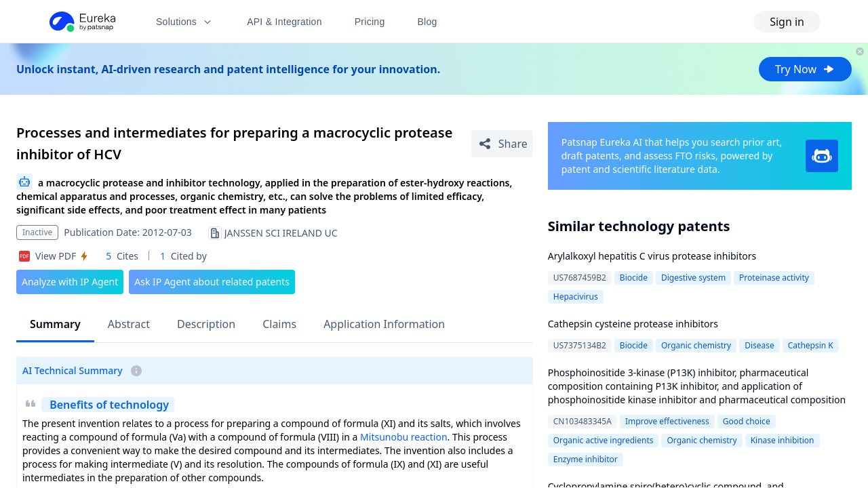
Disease (759, 345)
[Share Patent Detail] (502, 144)
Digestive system (693, 278)
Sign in (787, 22)
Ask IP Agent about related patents (212, 282)
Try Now (805, 69)
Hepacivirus (576, 297)
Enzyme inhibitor (586, 459)
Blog (428, 22)
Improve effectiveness (667, 421)
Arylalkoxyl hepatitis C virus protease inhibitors (652, 256)
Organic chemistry (696, 345)
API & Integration (284, 22)
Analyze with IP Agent (70, 282)
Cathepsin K (811, 345)
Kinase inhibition (783, 440)
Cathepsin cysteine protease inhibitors (633, 324)
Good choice (747, 421)
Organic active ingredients (604, 440)
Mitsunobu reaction (404, 437)
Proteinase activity (774, 278)
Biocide (634, 278)
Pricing (370, 22)
